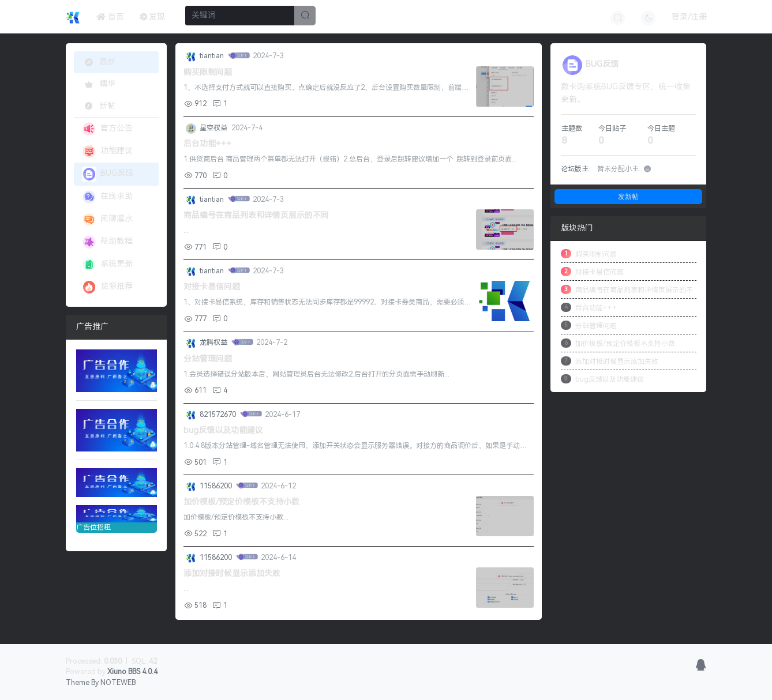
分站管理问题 (208, 359)
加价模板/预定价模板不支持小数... (236, 517)
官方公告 (107, 129)
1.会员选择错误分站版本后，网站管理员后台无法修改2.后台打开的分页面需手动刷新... (316, 374)
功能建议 (107, 151)
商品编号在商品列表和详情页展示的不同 (256, 215)
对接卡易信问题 (212, 287)
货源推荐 (107, 287)
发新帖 (628, 196)
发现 (153, 17)
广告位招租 (117, 518)
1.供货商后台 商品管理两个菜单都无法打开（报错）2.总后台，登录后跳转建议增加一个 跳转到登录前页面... (350, 159)
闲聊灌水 (107, 219)
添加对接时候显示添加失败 (232, 573)
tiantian (213, 56)
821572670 (219, 415)
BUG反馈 (108, 174)
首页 (110, 17)
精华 (99, 84)
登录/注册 (689, 17)
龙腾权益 (214, 343)
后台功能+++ (207, 144)
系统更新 (107, 264)
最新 (100, 62)
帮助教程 (107, 242)
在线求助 (107, 197)
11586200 (217, 486)
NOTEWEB (118, 683)
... (186, 231)
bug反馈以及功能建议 (223, 430)
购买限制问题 (208, 72)
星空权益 (214, 128)
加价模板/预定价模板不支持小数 (241, 502)
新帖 (99, 106)
